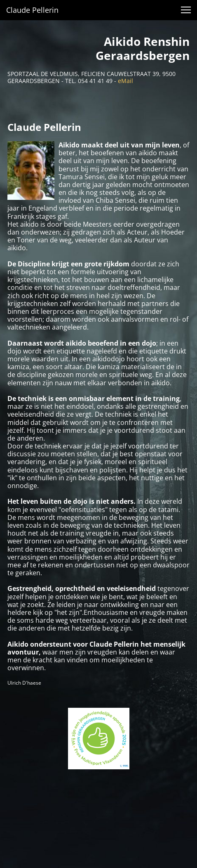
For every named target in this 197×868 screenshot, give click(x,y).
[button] (186, 10)
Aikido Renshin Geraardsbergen (143, 48)
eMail (125, 81)
